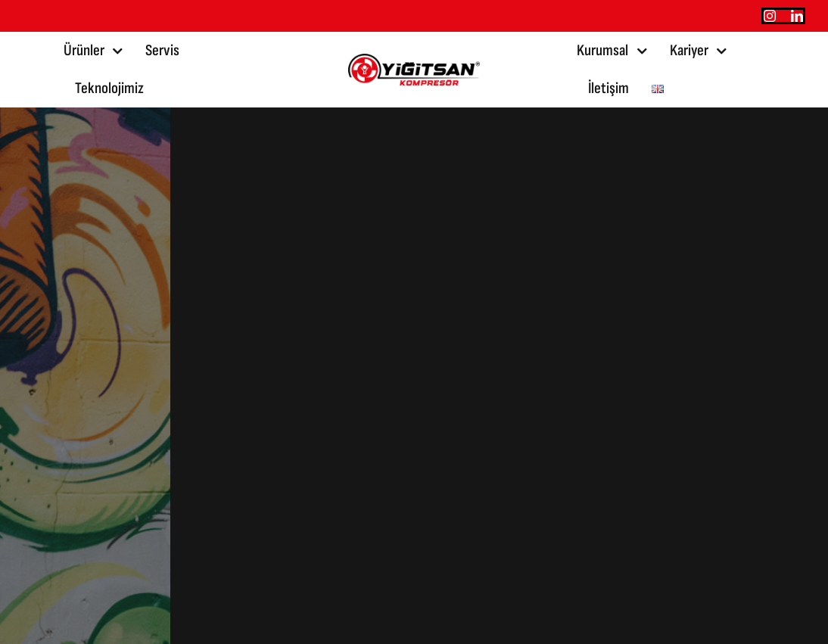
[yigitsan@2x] (414, 62)
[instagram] (770, 16)
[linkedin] (797, 16)
